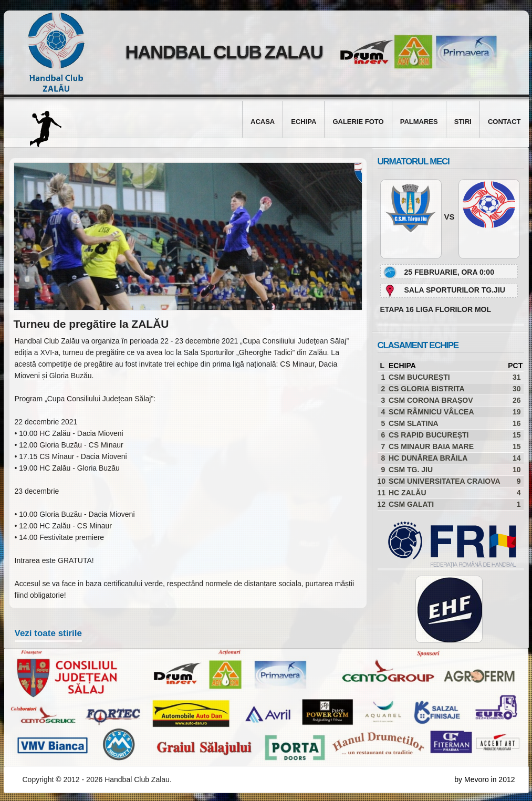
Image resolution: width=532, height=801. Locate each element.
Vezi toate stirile (49, 633)
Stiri (463, 122)
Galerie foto (358, 122)
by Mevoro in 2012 (484, 779)
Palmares (419, 122)
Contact (504, 122)
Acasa (263, 122)
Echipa (304, 122)
